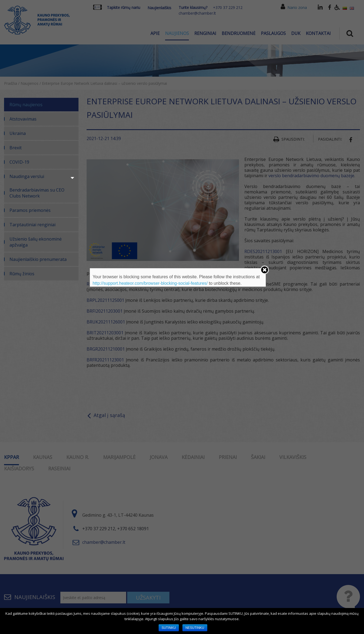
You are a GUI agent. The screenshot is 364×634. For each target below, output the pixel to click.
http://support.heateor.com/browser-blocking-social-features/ (150, 283)
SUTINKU (169, 628)
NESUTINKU (195, 628)
